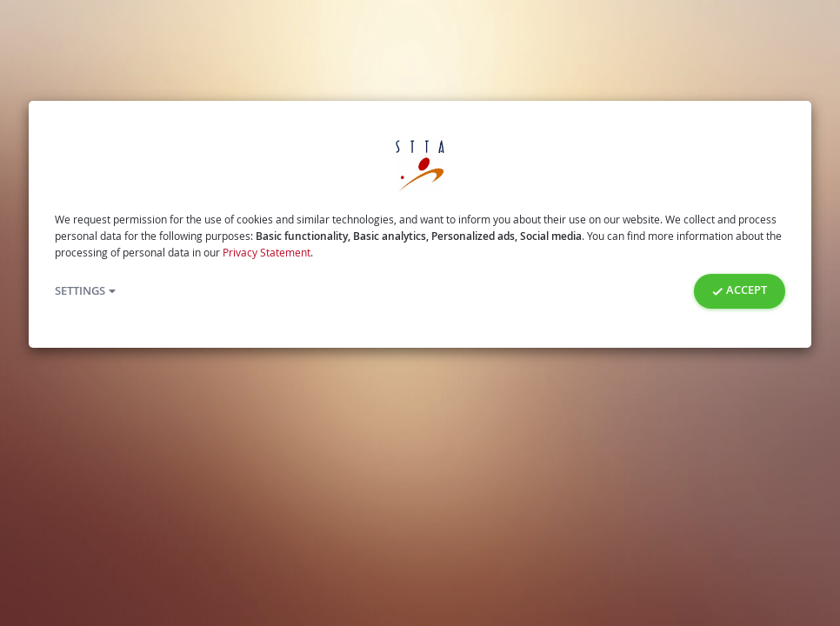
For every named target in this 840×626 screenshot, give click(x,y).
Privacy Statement (267, 252)
